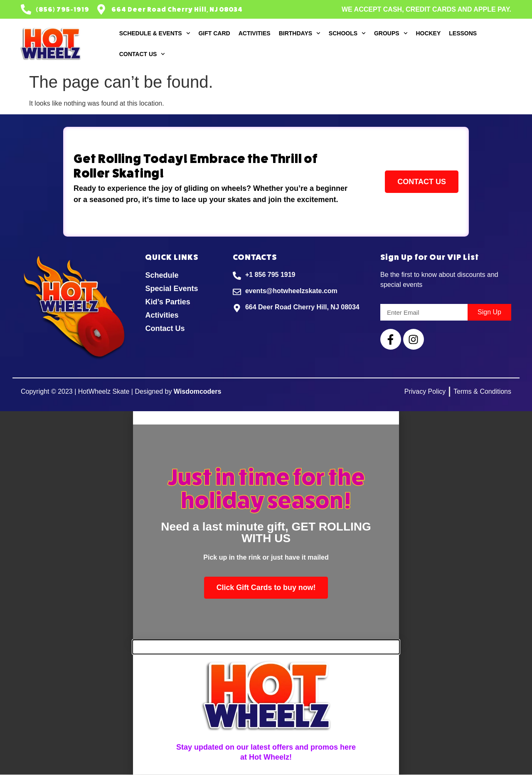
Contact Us (142, 54)
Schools (347, 33)
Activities (255, 33)
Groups (391, 33)
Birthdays (300, 33)
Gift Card (214, 33)
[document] (266, 526)
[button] (266, 418)
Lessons (463, 33)
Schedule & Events (155, 33)
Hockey (428, 33)
